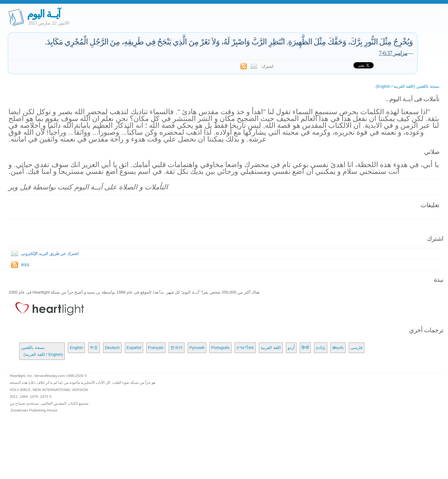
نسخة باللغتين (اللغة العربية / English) (408, 86)
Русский (197, 348)
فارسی (357, 348)
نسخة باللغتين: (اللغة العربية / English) (42, 351)
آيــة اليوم (44, 14)
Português (220, 348)
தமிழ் (321, 348)
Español (134, 348)
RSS (25, 265)
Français (156, 348)
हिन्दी (305, 348)
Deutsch (112, 348)
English (76, 348)
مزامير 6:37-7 (393, 53)
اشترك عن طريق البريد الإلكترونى (43, 254)
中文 (94, 348)
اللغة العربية (271, 348)
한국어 (177, 348)
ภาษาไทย (245, 348)
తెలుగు (338, 348)
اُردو (291, 348)
